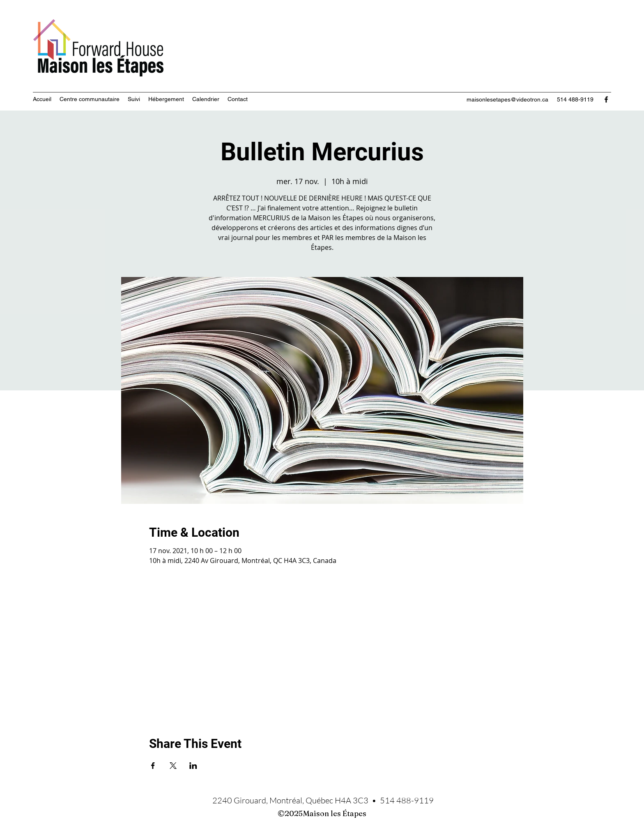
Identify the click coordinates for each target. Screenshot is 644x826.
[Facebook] (606, 99)
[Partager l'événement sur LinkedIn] (193, 766)
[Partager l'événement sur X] (173, 766)
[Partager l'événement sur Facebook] (153, 766)
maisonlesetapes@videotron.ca (507, 99)
